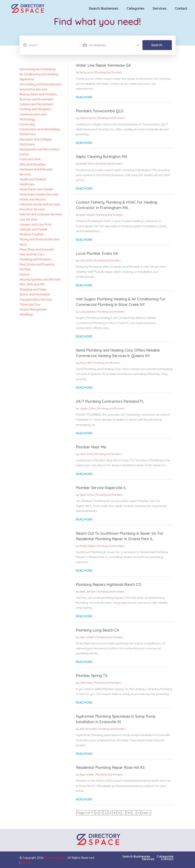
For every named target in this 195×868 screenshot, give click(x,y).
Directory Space (55, 858)
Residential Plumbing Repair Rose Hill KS (110, 767)
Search (157, 45)
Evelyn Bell (86, 363)
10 (129, 813)
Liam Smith (86, 260)
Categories (136, 8)
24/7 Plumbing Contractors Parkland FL (110, 401)
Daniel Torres (87, 164)
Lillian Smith (86, 454)
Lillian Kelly (86, 683)
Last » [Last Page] (146, 813)
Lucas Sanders (88, 312)
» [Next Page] (138, 813)
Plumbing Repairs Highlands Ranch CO (109, 584)
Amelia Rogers (88, 546)
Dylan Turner (87, 495)
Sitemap (26, 863)
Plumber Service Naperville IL (101, 488)
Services (160, 8)
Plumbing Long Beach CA (97, 630)
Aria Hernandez (88, 729)
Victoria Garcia (88, 118)
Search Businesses (104, 8)
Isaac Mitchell (87, 215)
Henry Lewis (86, 72)
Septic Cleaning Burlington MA (102, 157)
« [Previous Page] (97, 813)
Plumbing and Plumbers (109, 72)
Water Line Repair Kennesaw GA (103, 65)
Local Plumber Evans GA (97, 253)
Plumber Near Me (91, 447)
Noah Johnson (88, 592)
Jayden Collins (88, 408)
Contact (181, 8)
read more (84, 97)
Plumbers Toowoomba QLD (100, 111)
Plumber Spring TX (92, 676)
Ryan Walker (87, 637)
